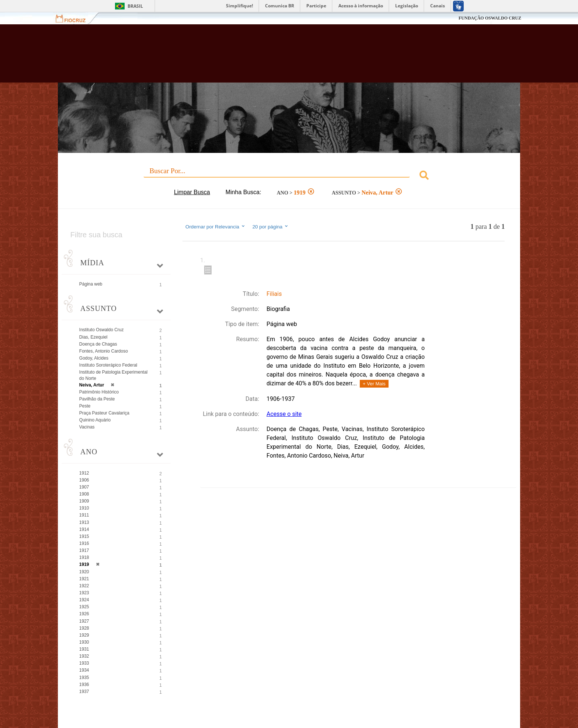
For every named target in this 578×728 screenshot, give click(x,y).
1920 (84, 572)
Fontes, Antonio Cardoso (104, 351)
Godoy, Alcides (94, 358)
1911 (84, 515)
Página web (91, 284)
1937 (84, 692)
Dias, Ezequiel (93, 337)
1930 (84, 642)
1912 (84, 473)
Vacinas (87, 427)
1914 (84, 529)
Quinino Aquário (95, 420)
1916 (84, 543)
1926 (84, 614)
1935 (84, 678)
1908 (84, 494)
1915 (84, 536)
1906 (84, 480)
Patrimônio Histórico (99, 392)
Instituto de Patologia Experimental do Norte (113, 375)
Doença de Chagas (98, 344)
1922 (84, 586)
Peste (85, 406)
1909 (84, 501)
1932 (84, 656)
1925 (84, 607)
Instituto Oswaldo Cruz (102, 330)
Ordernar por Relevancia (215, 227)
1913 (84, 522)
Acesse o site (284, 414)
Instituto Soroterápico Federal (108, 365)
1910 (84, 508)
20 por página (271, 227)
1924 (84, 600)
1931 (84, 649)
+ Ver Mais (374, 384)
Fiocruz (75, 18)
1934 (84, 670)
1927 (84, 621)
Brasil (135, 6)
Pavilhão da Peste (97, 399)
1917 (84, 550)
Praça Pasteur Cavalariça (104, 413)
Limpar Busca (192, 192)
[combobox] (289, 176)
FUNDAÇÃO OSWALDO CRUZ (490, 18)
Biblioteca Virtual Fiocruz (249, 57)
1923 (84, 593)
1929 (84, 635)
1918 (84, 557)
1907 (84, 487)
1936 (84, 685)
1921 (84, 579)
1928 (84, 628)
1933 (84, 663)
